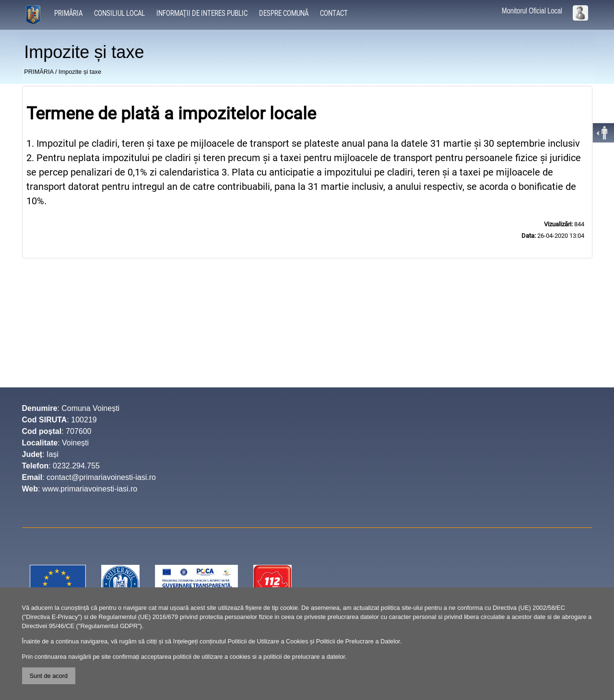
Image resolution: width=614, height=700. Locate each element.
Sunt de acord (49, 676)
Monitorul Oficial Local (532, 11)
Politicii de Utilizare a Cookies (268, 641)
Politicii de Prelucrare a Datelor (358, 641)
